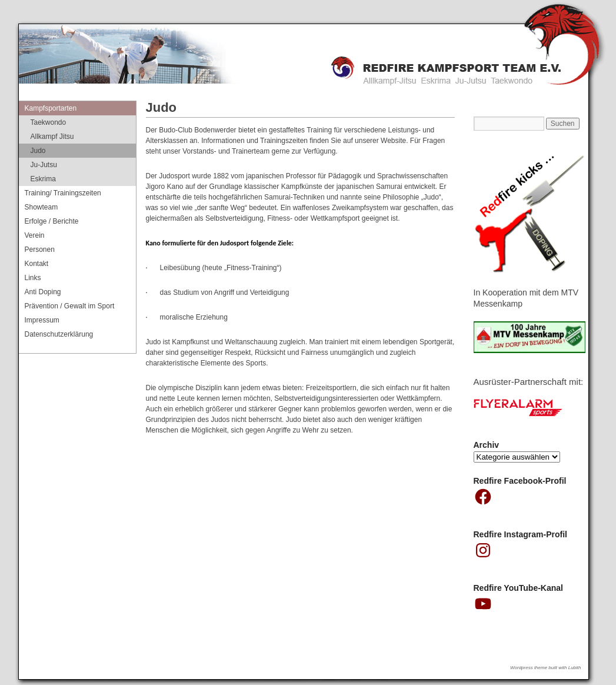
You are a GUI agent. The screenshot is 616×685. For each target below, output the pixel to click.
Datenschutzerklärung (59, 334)
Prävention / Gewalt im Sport (70, 306)
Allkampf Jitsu (52, 137)
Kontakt (37, 264)
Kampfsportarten (51, 108)
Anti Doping (43, 292)
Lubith (575, 668)
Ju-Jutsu (44, 165)
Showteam (41, 207)
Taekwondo (49, 122)
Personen (40, 250)
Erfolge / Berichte (52, 221)
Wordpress (522, 668)
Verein (35, 235)
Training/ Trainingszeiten (63, 193)
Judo (38, 151)
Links (33, 278)
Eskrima (43, 179)
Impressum (42, 320)
